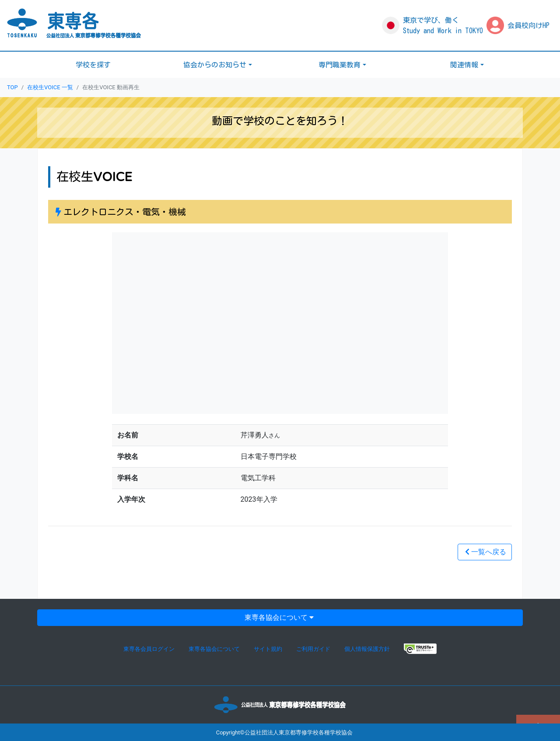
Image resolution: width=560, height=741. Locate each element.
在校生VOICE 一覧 (50, 87)
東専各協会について (280, 617)
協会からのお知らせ (215, 65)
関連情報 (464, 65)
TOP (12, 87)
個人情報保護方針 (367, 649)
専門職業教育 (339, 65)
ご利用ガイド (313, 649)
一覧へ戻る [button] (485, 552)
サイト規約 (268, 649)
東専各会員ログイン (149, 649)
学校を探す (93, 65)
